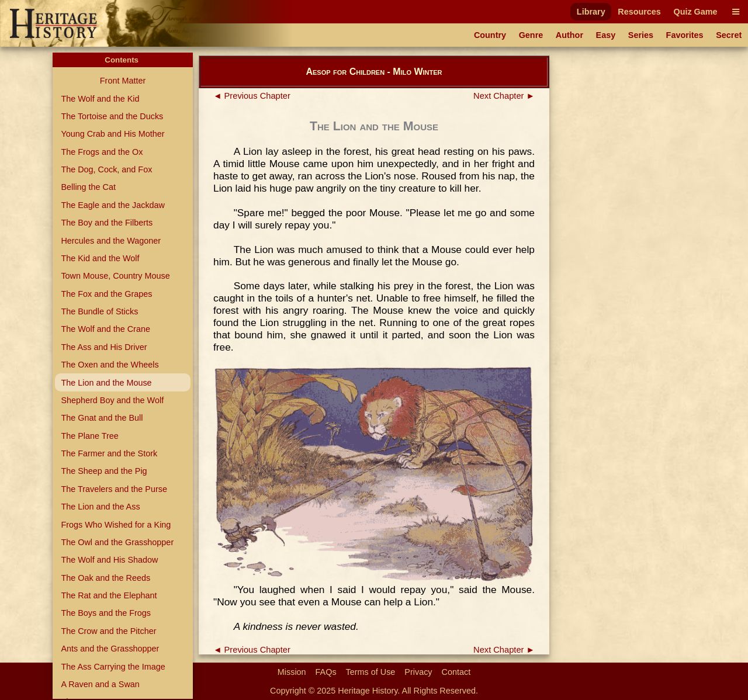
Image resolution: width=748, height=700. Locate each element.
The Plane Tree (89, 436)
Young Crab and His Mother (112, 134)
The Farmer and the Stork (109, 453)
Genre (531, 35)
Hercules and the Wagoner (111, 241)
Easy (606, 35)
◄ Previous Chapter (252, 96)
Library (591, 12)
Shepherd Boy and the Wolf (112, 400)
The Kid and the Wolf (100, 258)
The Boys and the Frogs (106, 613)
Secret (729, 35)
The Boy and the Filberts (107, 223)
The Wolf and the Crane (105, 329)
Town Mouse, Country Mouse (115, 276)
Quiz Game (695, 12)
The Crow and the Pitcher (108, 631)
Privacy (418, 672)
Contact (456, 672)
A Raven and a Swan (100, 684)
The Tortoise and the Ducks (112, 116)
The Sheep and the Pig (104, 471)
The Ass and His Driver (104, 347)
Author (569, 35)
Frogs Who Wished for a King (116, 525)
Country (490, 35)
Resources (639, 12)
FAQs (326, 672)
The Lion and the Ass (100, 507)
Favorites (685, 35)
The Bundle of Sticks (99, 311)
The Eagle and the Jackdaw (113, 205)
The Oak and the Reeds (105, 578)
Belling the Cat (88, 187)
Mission (292, 672)
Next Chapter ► (504, 96)
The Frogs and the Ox (102, 152)
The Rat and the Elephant (109, 595)
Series (641, 35)
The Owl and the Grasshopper (117, 542)
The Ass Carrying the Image (113, 667)
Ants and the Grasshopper (110, 649)
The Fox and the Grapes (106, 294)
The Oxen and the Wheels (110, 365)
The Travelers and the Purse (114, 489)
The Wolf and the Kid (100, 99)
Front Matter (123, 81)
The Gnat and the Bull (102, 418)
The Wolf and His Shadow (109, 560)
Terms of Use (371, 672)
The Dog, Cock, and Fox (106, 169)
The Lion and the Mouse (106, 383)
